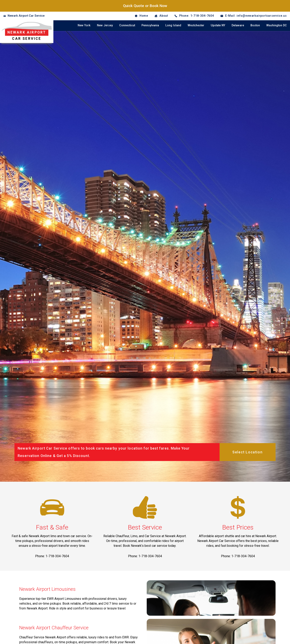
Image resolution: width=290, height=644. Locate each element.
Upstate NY (218, 25)
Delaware (238, 25)
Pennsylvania (150, 25)
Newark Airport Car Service (26, 16)
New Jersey (105, 25)
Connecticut (127, 25)
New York (84, 25)
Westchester (196, 25)
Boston (255, 25)
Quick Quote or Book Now (145, 6)
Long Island (173, 25)
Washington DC (277, 25)
